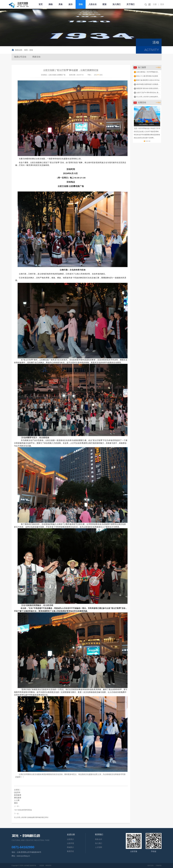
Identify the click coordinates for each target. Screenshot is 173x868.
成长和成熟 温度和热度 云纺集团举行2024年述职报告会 (155, 84)
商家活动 (36, 57)
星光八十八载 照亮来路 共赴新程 (147, 76)
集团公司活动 (20, 57)
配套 (105, 4)
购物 (51, 4)
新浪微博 (18, 795)
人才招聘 (99, 847)
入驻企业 (93, 4)
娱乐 (71, 4)
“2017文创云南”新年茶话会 (23, 810)
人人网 (17, 800)
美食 (61, 4)
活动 (81, 4)
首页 (41, 4)
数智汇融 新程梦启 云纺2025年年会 (148, 80)
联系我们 (99, 834)
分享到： (18, 790)
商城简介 (70, 847)
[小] (95, 75)
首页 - (27, 50)
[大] (101, 75)
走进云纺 (71, 834)
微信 (16, 803)
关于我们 (131, 4)
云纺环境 (70, 843)
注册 (155, 4)
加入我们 (117, 4)
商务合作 (99, 839)
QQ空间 (17, 792)
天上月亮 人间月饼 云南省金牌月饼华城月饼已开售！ (32, 817)
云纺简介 (70, 839)
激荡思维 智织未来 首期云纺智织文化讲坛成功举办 (153, 88)
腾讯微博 (18, 798)
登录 (162, 4)
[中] (98, 75)
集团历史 (70, 851)
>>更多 (158, 67)
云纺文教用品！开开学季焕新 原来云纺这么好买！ (153, 72)
